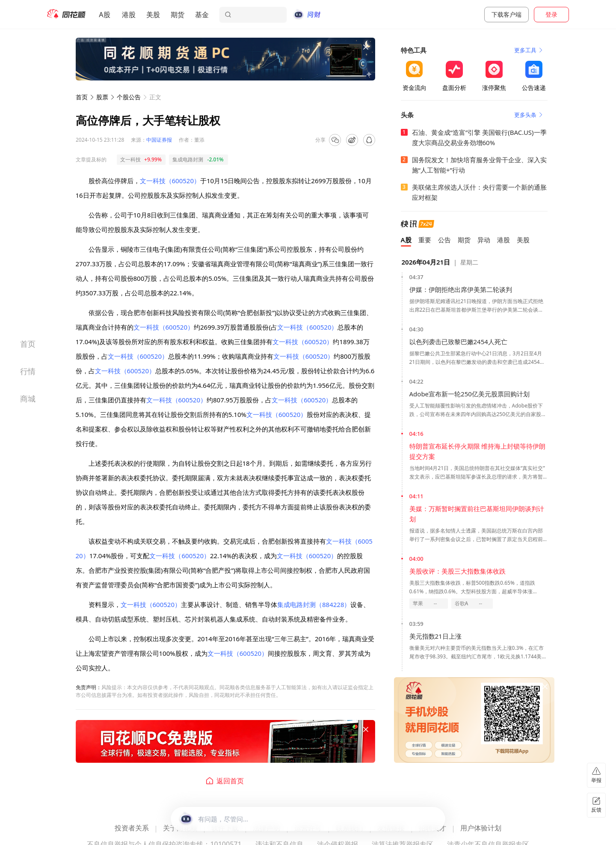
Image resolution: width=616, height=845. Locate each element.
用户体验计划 (481, 829)
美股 (153, 15)
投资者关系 (132, 829)
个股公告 (129, 97)
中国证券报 (159, 140)
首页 (82, 97)
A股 (104, 15)
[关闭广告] (366, 47)
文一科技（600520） (170, 181)
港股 (129, 15)
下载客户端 (506, 14)
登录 (551, 14)
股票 (102, 97)
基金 (202, 15)
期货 (178, 15)
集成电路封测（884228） (314, 604)
